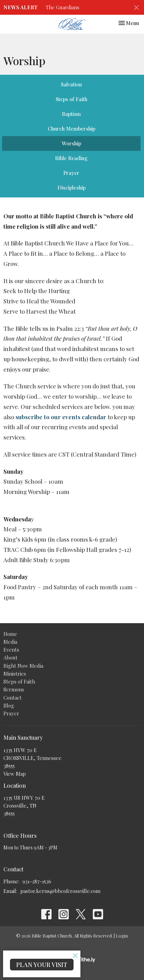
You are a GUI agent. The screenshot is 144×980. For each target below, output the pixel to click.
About (10, 657)
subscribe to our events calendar (61, 417)
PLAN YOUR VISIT (42, 965)
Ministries (15, 674)
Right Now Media (23, 666)
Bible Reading (71, 158)
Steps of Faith (71, 99)
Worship (71, 143)
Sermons (14, 689)
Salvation (71, 84)
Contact (13, 698)
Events (11, 650)
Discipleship (71, 187)
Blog (9, 705)
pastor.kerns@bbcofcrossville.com (60, 891)
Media (10, 642)
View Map (15, 774)
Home (10, 634)
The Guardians (63, 7)
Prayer (71, 173)
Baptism (71, 114)
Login (122, 936)
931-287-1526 (37, 881)
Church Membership (71, 129)
